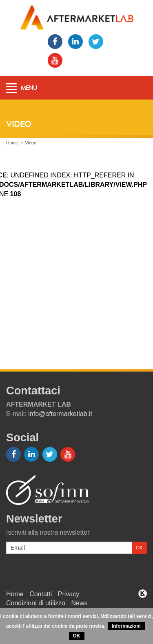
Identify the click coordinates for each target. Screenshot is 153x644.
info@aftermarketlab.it (60, 414)
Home (12, 143)
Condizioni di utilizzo (36, 603)
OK (77, 636)
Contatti (41, 594)
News (79, 603)
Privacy (69, 594)
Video (31, 143)
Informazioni (126, 626)
